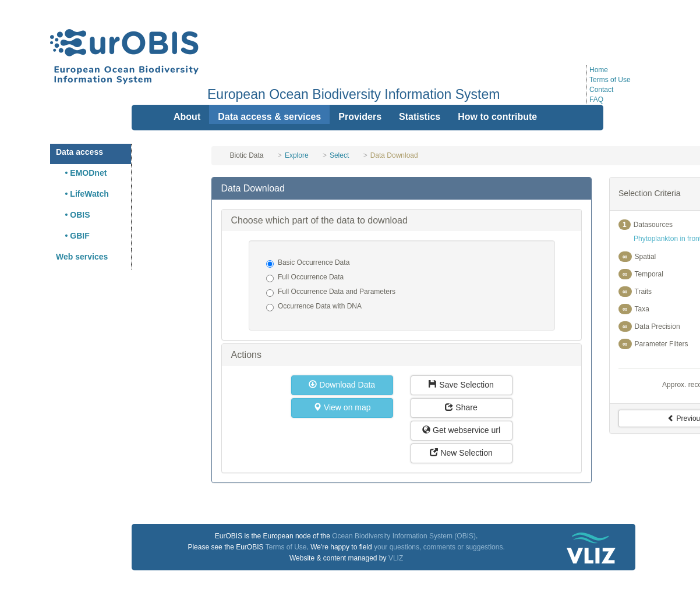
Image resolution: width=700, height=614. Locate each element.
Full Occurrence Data (305, 278)
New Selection (461, 453)
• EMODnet (81, 173)
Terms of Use (610, 80)
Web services (82, 257)
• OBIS (73, 215)
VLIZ (396, 558)
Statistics (420, 117)
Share (461, 407)
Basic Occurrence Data (308, 263)
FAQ (596, 100)
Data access (79, 152)
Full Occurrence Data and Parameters (331, 292)
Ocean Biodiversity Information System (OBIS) (404, 536)
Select (339, 155)
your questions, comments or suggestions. (439, 547)
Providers (360, 117)
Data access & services (269, 117)
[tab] (401, 189)
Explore (297, 155)
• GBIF (73, 236)
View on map (342, 407)
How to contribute (497, 117)
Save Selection (461, 385)
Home (599, 70)
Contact (601, 90)
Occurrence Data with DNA (314, 307)
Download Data (342, 385)
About (187, 117)
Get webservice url (461, 430)
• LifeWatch (82, 194)
